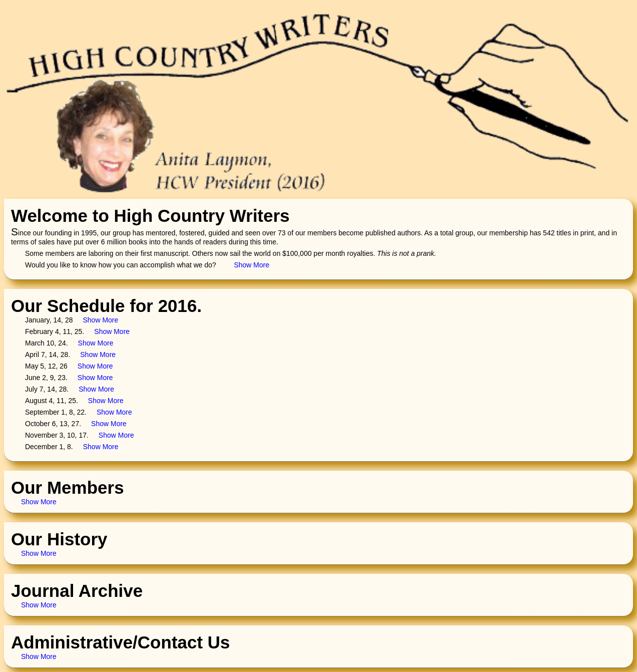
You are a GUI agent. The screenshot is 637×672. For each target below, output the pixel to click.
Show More (251, 265)
